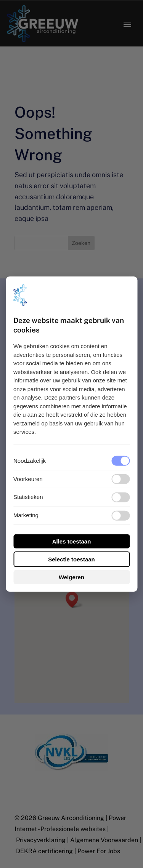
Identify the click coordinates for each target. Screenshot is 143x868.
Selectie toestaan (71, 559)
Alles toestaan (72, 541)
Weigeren (71, 577)
